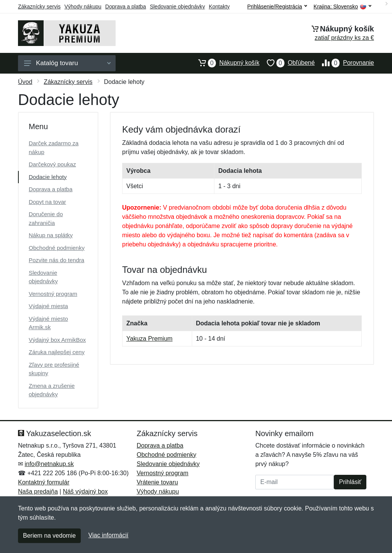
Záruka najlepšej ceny (57, 352)
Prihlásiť (350, 482)
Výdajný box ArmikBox (57, 340)
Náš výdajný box (85, 491)
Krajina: (342, 7)
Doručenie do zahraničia (46, 218)
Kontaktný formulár (44, 482)
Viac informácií (109, 535)
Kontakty (219, 7)
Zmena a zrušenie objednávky (52, 390)
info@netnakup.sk (49, 464)
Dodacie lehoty (48, 177)
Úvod (25, 82)
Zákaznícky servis (39, 7)
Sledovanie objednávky (177, 7)
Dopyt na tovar (47, 202)
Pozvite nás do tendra (56, 260)
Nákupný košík (225, 63)
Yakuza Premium (149, 339)
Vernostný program (53, 294)
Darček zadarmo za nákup (54, 148)
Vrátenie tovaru (157, 482)
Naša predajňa (38, 491)
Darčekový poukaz (52, 164)
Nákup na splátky (51, 235)
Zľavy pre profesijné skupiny (54, 369)
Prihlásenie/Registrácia (277, 7)
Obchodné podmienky (57, 248)
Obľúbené (287, 63)
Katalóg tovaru (67, 63)
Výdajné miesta (48, 306)
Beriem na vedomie (49, 536)
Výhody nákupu (83, 7)
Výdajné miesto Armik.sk (48, 323)
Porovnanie (344, 63)
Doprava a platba (126, 7)
